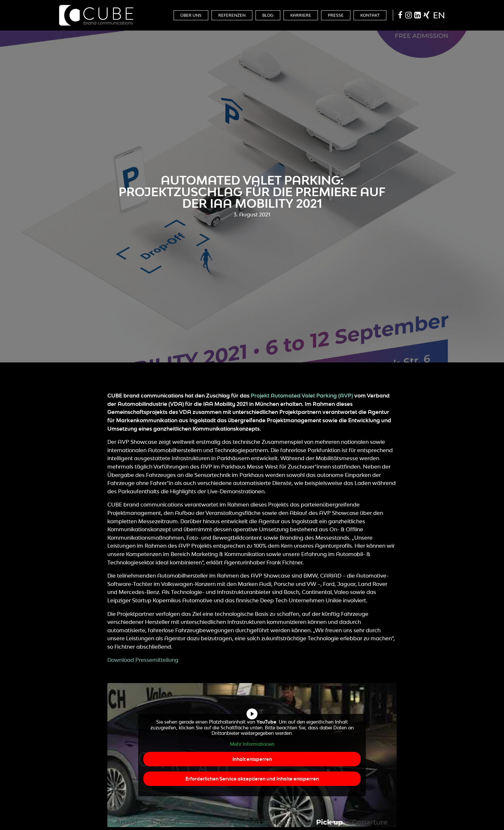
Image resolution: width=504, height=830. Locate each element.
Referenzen (232, 15)
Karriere (301, 15)
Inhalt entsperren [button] (252, 759)
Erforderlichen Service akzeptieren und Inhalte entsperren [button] (252, 779)
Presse (336, 15)
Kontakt (370, 15)
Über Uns (191, 15)
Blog (268, 15)
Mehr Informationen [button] (252, 744)
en (439, 15)
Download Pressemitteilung (143, 660)
